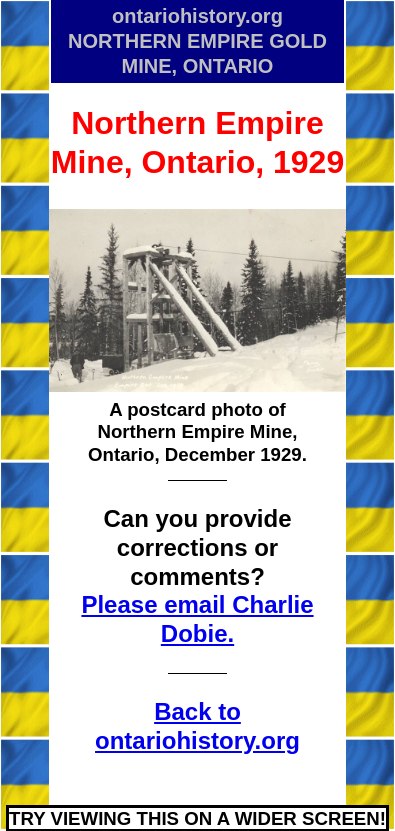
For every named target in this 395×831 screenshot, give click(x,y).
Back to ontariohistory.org (197, 726)
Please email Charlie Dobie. (197, 619)
